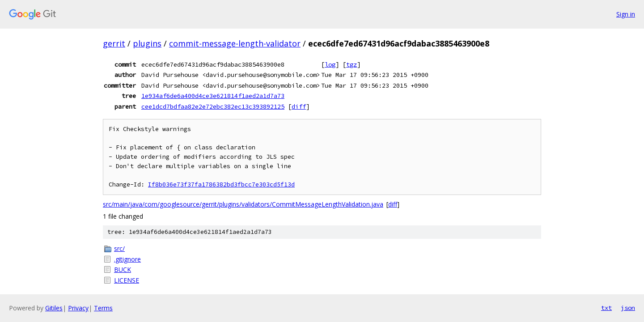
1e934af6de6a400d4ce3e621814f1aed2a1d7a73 (213, 96)
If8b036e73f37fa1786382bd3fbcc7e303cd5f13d (221, 184)
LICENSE (127, 280)
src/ (119, 248)
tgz (352, 64)
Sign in (626, 14)
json (628, 308)
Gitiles (54, 308)
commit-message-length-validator (235, 43)
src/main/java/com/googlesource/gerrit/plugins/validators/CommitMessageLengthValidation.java (243, 204)
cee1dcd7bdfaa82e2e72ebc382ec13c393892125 (213, 106)
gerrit (114, 43)
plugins (147, 43)
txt (606, 308)
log (330, 64)
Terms (103, 308)
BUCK (123, 269)
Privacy (78, 308)
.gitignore (127, 259)
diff (299, 106)
